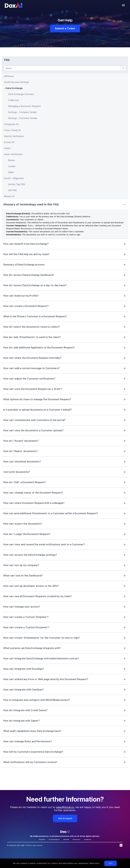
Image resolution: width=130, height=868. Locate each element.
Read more (94, 863)
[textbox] (65, 68)
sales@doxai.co (65, 807)
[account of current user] (123, 5)
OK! (111, 863)
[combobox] (65, 68)
